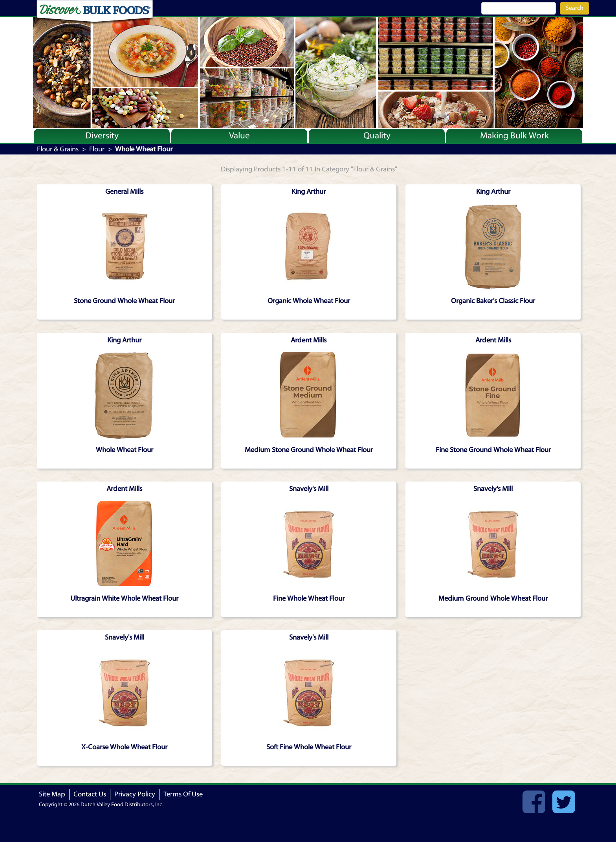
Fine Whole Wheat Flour (309, 598)
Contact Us (90, 794)
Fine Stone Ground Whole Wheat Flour (493, 450)
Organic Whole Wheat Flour (309, 301)
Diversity (102, 136)
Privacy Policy (135, 794)
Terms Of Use (183, 794)
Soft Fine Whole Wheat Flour (309, 747)
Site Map (52, 794)
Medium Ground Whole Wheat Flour (493, 598)
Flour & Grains (58, 149)
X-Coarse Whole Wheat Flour (124, 747)
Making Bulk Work (514, 136)
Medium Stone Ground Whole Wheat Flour (309, 450)
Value (239, 136)
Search (575, 8)
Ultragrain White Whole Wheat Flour (124, 598)
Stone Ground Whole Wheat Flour (124, 301)
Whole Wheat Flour (125, 450)
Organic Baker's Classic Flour (493, 301)
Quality (377, 136)
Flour (97, 149)
